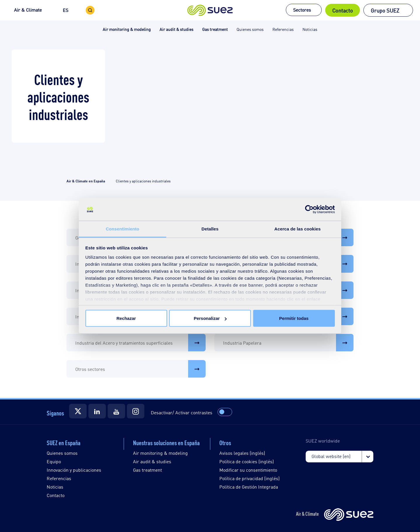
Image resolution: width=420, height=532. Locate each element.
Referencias (59, 478)
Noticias (55, 487)
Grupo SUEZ (385, 10)
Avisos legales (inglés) (242, 453)
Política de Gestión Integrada (249, 487)
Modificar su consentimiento (248, 470)
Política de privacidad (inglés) (250, 478)
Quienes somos (62, 453)
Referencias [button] (283, 29)
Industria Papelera (288, 343)
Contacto (343, 10)
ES (65, 10)
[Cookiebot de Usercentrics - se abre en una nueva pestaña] (309, 209)
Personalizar (210, 318)
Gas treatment (147, 470)
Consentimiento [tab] (123, 229)
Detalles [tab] (210, 229)
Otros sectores (140, 369)
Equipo (54, 461)
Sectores (302, 10)
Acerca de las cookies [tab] (298, 229)
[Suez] (78, 411)
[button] (210, 10)
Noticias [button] (310, 29)
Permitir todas (294, 318)
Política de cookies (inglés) (247, 461)
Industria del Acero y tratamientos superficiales (140, 343)
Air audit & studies (152, 461)
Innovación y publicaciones (74, 470)
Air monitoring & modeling (160, 453)
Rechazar (126, 318)
